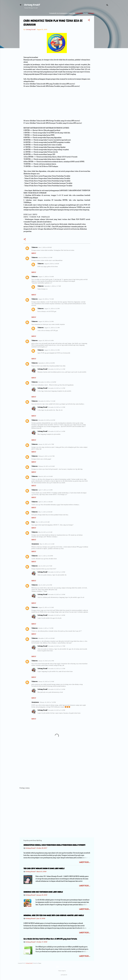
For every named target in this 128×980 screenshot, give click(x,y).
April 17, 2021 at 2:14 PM (45, 490)
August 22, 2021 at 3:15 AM (46, 607)
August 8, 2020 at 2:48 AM (52, 264)
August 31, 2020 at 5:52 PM (52, 309)
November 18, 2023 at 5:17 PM (57, 646)
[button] (89, 20)
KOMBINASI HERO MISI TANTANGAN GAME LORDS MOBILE (43, 892)
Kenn (33, 522)
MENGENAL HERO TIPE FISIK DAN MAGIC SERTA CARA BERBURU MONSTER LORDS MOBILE (54, 915)
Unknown (34, 247)
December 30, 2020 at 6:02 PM (47, 420)
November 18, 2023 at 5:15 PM (57, 669)
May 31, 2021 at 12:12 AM (47, 544)
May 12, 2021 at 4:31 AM (42, 522)
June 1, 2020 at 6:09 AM (45, 247)
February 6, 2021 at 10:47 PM (46, 456)
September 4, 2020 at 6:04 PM (46, 363)
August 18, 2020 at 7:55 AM (46, 299)
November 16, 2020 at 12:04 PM (47, 382)
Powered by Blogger (64, 967)
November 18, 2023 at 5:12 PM (57, 388)
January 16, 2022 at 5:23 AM (46, 681)
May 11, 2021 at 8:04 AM (45, 512)
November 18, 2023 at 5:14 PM (57, 431)
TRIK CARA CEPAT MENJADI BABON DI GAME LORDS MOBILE (44, 868)
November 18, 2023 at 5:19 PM (57, 572)
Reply (34, 253)
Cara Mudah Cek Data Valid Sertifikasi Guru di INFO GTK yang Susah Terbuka (50, 939)
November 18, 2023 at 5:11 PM (57, 369)
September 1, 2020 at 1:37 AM (52, 286)
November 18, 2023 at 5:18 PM (57, 615)
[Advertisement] (102, 43)
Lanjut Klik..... (85, 862)
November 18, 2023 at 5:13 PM (57, 407)
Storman (68, 971)
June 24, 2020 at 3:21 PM (45, 258)
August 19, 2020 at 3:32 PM (46, 321)
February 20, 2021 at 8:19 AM (46, 466)
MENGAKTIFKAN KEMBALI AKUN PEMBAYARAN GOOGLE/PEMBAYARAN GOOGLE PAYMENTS (54, 845)
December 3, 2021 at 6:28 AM (46, 638)
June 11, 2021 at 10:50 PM (46, 556)
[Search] (107, 5)
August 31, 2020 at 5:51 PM (52, 328)
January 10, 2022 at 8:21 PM (46, 661)
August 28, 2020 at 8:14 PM (46, 341)
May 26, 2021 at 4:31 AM (45, 532)
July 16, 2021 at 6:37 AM (45, 566)
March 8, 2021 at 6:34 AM (45, 476)
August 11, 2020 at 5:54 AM (46, 277)
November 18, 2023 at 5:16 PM (57, 689)
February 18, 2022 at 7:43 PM (48, 702)
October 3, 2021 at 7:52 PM (46, 628)
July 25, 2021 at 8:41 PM (45, 585)
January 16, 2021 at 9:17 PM (46, 444)
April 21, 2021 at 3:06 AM (45, 502)
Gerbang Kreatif (32, 5)
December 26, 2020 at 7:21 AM (47, 401)
